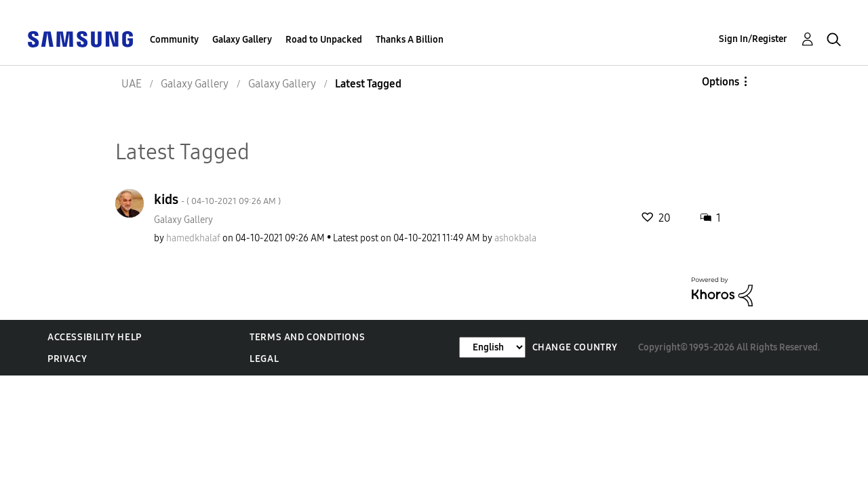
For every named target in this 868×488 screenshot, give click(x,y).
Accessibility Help (95, 337)
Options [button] (721, 82)
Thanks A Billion (410, 40)
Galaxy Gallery (242, 40)
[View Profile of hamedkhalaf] (193, 238)
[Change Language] (492, 347)
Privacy (67, 359)
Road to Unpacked (324, 40)
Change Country (575, 347)
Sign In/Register (753, 39)
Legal (264, 359)
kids (217, 199)
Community (174, 40)
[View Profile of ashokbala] (515, 238)
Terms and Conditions (307, 337)
